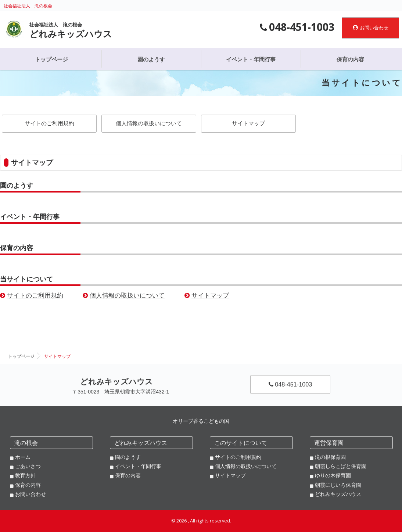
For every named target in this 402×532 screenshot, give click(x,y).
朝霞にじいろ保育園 (338, 485)
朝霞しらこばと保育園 (341, 466)
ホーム (23, 457)
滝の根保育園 (330, 457)
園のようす (17, 186)
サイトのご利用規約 (49, 123)
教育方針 (25, 475)
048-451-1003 (290, 384)
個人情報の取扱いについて (149, 123)
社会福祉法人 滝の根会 (28, 6)
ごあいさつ (28, 466)
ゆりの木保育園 (333, 475)
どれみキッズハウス (338, 494)
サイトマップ (248, 123)
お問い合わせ (371, 28)
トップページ (21, 356)
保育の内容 (17, 248)
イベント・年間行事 (30, 217)
